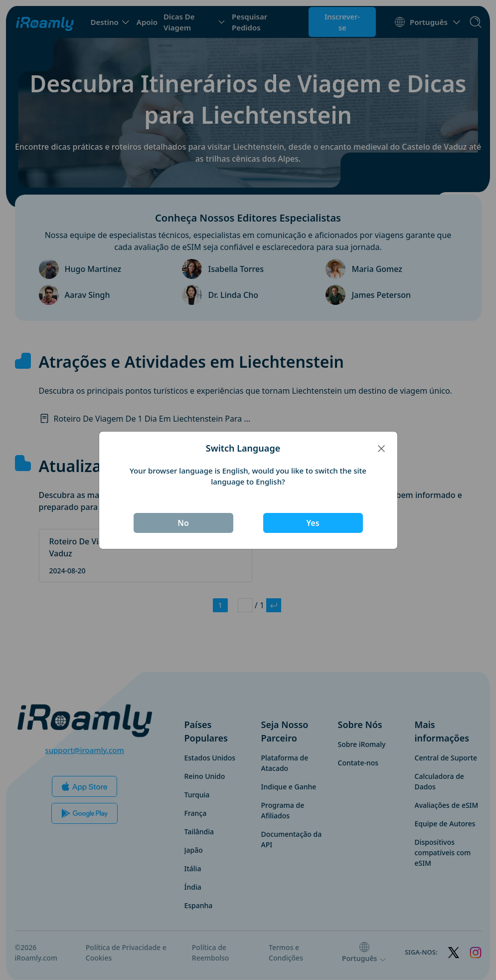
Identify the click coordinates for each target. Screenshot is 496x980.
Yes (313, 523)
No (183, 523)
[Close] (381, 448)
